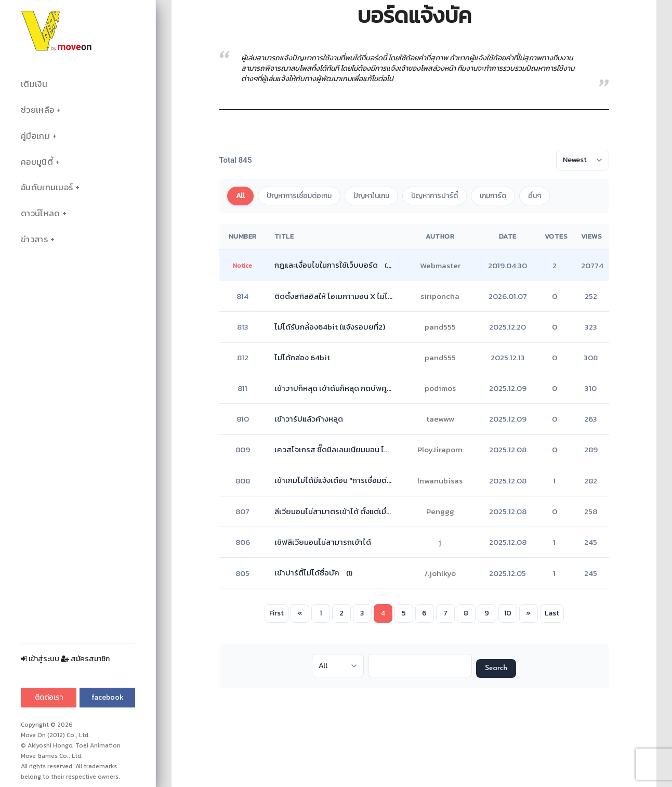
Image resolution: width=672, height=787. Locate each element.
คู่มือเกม (35, 136)
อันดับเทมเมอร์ (47, 187)
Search (496, 668)
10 (508, 613)
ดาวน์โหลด (40, 213)
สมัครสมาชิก (85, 659)
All (240, 196)
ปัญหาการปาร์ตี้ (434, 196)
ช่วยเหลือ (37, 110)
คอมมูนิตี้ (37, 162)
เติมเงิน (34, 84)
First (276, 613)
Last (552, 613)
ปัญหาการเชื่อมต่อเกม (299, 196)
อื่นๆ (535, 196)
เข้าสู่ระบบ (40, 659)
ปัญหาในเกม (371, 196)
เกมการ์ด (493, 196)
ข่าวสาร (34, 239)
